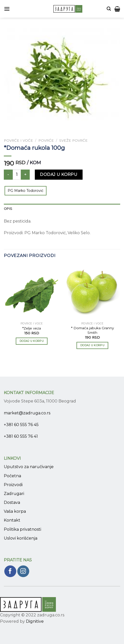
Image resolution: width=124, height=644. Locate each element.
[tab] (62, 209)
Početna (12, 476)
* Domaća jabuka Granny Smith (92, 330)
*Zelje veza (32, 328)
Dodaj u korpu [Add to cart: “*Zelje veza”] (32, 341)
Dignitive (35, 621)
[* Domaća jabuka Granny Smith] (92, 292)
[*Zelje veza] (32, 292)
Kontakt (12, 520)
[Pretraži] (109, 9)
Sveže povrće (73, 140)
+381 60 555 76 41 (21, 436)
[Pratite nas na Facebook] (10, 571)
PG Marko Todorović (26, 191)
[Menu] (7, 9)
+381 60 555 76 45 (21, 425)
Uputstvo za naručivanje (29, 467)
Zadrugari (14, 494)
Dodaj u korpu (59, 174)
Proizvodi (13, 485)
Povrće (46, 140)
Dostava (12, 502)
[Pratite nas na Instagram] (23, 571)
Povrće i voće (18, 140)
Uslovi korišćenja (21, 538)
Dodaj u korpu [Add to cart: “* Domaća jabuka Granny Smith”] (92, 345)
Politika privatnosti (22, 529)
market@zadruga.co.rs (27, 413)
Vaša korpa (15, 511)
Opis (8, 209)
